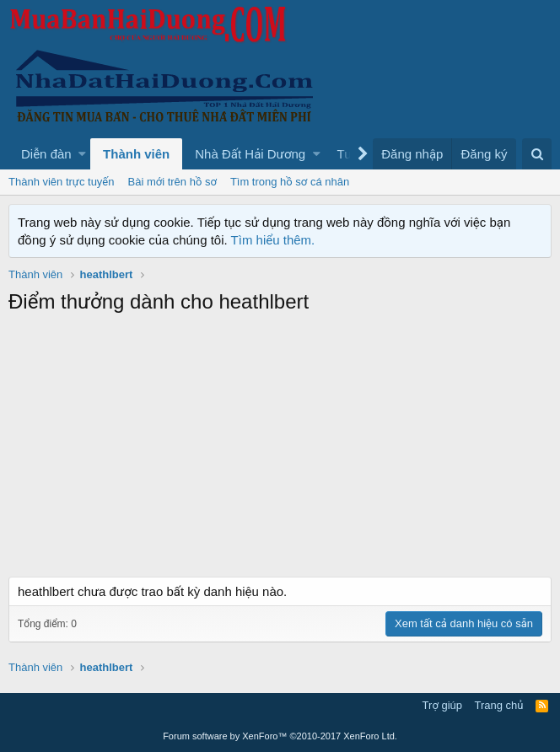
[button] (82, 154)
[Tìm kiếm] (537, 154)
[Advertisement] (280, 450)
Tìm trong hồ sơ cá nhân (290, 182)
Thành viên (136, 154)
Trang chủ (499, 705)
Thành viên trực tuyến (62, 182)
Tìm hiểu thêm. (273, 240)
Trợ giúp (442, 705)
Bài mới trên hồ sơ (172, 182)
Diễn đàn (46, 154)
